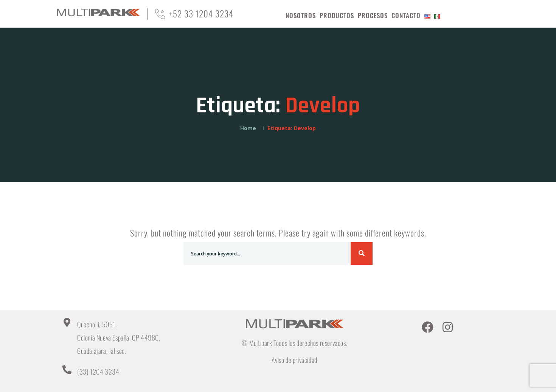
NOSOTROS (301, 15)
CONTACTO (406, 15)
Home (248, 128)
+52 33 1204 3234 (201, 14)
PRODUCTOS (337, 15)
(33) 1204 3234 (98, 372)
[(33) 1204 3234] (67, 370)
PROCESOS (373, 15)
